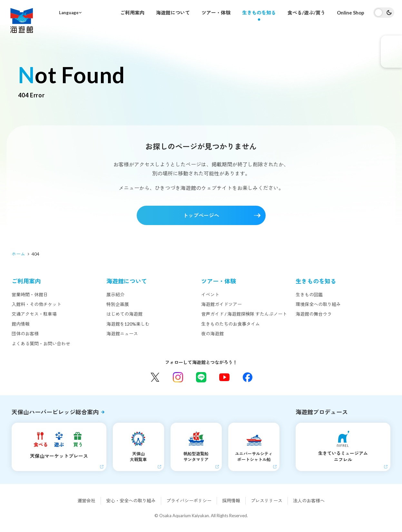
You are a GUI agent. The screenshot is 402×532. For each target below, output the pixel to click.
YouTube (224, 377)
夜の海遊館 (212, 334)
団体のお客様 (25, 334)
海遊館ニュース (122, 334)
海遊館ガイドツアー (221, 304)
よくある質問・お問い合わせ (41, 344)
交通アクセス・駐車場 (34, 314)
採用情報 (231, 501)
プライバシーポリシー (189, 501)
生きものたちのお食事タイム (230, 324)
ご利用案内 (132, 13)
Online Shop (351, 13)
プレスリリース (267, 501)
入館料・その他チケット (36, 304)
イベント (210, 295)
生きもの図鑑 (309, 295)
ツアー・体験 (216, 13)
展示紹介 (115, 295)
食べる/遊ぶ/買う (306, 13)
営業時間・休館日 (30, 295)
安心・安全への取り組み (131, 501)
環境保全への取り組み (318, 304)
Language (69, 13)
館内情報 (21, 324)
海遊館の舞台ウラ (314, 314)
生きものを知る (259, 13)
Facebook (248, 377)
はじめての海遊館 (124, 314)
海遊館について (173, 13)
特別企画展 (118, 304)
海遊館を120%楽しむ (128, 324)
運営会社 (86, 501)
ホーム (18, 254)
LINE (201, 377)
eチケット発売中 (391, 52)
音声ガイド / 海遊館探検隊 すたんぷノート (244, 314)
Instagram (178, 377)
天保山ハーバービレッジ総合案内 (55, 412)
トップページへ (201, 215)
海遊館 (22, 20)
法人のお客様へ (309, 501)
